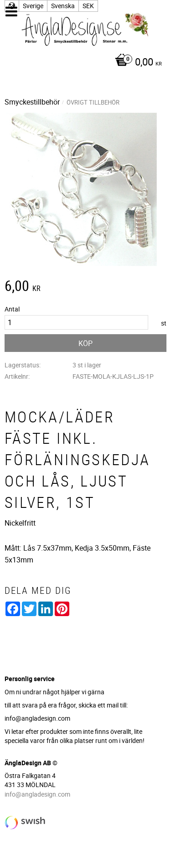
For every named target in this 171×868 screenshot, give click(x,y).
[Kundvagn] (83, 63)
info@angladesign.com (37, 794)
